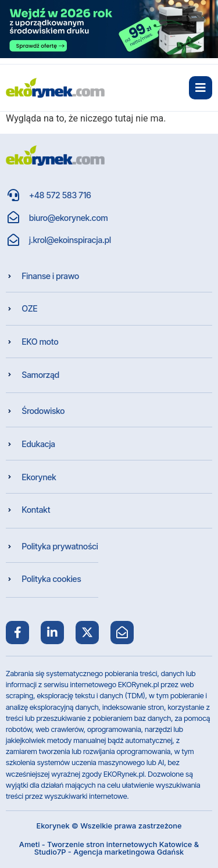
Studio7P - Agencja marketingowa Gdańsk (109, 852)
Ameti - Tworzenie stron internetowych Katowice (106, 844)
